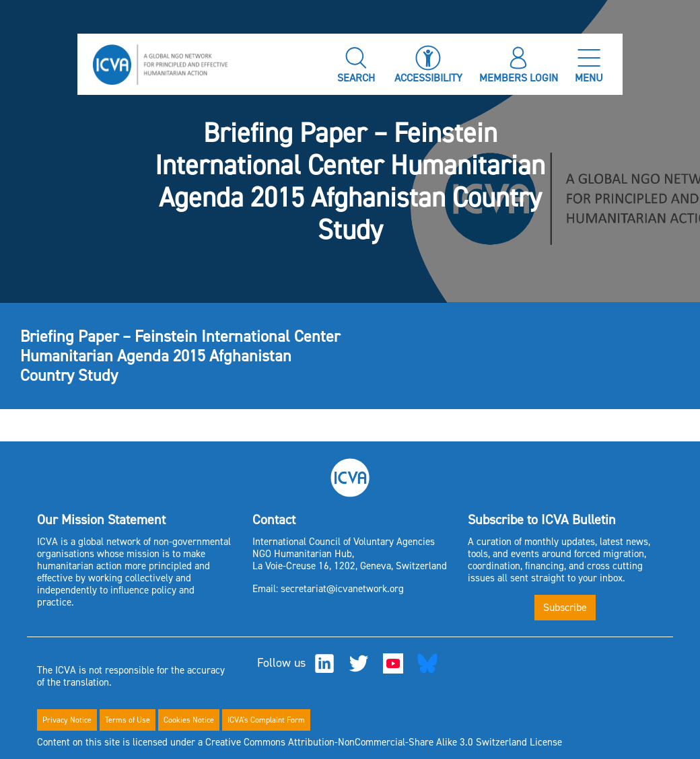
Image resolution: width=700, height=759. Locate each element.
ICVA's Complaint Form (266, 720)
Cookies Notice (189, 720)
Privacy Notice (67, 720)
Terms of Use (128, 720)
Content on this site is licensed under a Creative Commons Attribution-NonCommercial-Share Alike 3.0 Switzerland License (300, 742)
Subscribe (565, 607)
